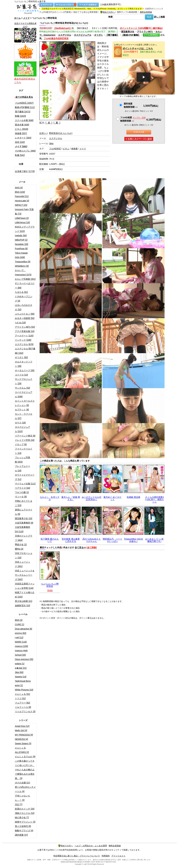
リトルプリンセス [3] (25, 711)
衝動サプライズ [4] (24, 831)
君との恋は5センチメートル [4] (25, 789)
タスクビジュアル (83, 35)
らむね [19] (20, 323)
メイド (26, 18)
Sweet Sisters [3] (23, 743)
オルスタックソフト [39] (24, 364)
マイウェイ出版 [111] (25, 484)
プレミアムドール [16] (23, 468)
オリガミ (99, 35)
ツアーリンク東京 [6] (25, 436)
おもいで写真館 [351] (25, 279)
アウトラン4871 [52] (25, 327)
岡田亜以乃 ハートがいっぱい (112, 540)
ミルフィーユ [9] (23, 707)
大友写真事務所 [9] (24, 523)
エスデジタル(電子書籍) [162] (25, 351)
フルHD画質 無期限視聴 (133, 119)
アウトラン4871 (145, 32)
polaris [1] (20, 664)
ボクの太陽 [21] (22, 783)
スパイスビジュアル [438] (24, 394)
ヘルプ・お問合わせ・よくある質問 (91, 846)
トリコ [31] (20, 698)
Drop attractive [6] (24, 629)
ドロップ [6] (21, 444)
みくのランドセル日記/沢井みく (92, 498)
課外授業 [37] (21, 835)
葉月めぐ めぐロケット (112, 498)
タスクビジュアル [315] (23, 429)
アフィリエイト (118, 856)
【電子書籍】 (112, 35)
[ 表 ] (49, 123)
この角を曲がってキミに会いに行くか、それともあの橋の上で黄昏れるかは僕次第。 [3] (25, 770)
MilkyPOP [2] (21, 240)
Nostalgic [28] (22, 244)
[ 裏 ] (57, 123)
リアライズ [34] (22, 488)
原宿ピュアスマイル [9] (24, 512)
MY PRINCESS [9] (24, 735)
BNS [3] (19, 620)
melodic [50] (21, 235)
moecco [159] (21, 646)
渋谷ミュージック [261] (23, 564)
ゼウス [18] (20, 423)
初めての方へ (108, 12)
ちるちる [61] (21, 292)
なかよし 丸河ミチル (50, 498)
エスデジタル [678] (24, 344)
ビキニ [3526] (22, 129)
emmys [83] (21, 633)
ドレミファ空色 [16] (25, 440)
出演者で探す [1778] (25, 171)
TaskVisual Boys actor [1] (23, 683)
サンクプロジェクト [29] (24, 381)
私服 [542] (20, 155)
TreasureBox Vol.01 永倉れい (133, 540)
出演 (43, 133)
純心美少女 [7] (22, 817)
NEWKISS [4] (21, 739)
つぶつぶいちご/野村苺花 (50, 585)
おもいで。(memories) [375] (23, 272)
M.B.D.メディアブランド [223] (25, 229)
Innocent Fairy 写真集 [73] (24, 212)
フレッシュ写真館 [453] (23, 460)
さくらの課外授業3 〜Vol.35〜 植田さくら (154, 500)
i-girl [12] (19, 637)
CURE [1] (20, 624)
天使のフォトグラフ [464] (24, 538)
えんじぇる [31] (22, 694)
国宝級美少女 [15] (24, 518)
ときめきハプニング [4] (24, 299)
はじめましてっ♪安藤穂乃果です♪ (154, 540)
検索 (110, 17)
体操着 (74, 149)
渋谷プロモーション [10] (24, 555)
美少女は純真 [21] (24, 601)
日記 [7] (19, 804)
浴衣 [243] (20, 142)
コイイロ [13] (21, 375)
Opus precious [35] (24, 659)
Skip (51, 143)
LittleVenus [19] (22, 222)
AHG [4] (19, 188)
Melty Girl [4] (21, 730)
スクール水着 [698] (24, 120)
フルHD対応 (55, 149)
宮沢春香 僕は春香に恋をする (71, 540)
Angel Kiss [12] (22, 726)
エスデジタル (65, 35)
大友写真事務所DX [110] (23, 529)
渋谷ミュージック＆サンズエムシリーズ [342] (25, 575)
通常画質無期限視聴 (131, 105)
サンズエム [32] (22, 388)
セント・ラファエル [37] (24, 416)
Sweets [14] (21, 677)
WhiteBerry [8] (22, 266)
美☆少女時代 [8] (23, 826)
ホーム (17, 18)
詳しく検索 (159, 17)
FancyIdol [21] (22, 196)
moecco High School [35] (21, 653)
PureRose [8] (21, 249)
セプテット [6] (22, 410)
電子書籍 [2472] (23, 112)
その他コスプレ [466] (25, 151)
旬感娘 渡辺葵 (133, 497)
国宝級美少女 (128, 32)
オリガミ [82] (21, 357)
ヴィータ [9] (21, 497)
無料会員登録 (146, 12)
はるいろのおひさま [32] (24, 307)
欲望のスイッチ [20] (25, 809)
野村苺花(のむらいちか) (61, 133)
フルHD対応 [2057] (24, 103)
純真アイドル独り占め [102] (25, 595)
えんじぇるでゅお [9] (25, 757)
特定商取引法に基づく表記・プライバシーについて (77, 856)
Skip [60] (19, 672)
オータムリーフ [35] (25, 370)
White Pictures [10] (24, 690)
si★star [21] (21, 668)
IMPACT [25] (21, 205)
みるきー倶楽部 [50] (25, 318)
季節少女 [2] (21, 545)
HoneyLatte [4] (22, 201)
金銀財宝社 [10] (22, 605)
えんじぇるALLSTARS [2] (22, 750)
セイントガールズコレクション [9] (25, 403)
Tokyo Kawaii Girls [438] (21, 255)
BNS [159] (20, 192)
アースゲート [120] (24, 336)
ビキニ (66, 149)
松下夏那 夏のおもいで (50, 540)
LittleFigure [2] (22, 218)
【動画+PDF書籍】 (131, 35)
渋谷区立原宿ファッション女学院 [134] (25, 586)
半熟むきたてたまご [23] (24, 503)
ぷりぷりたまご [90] (25, 314)
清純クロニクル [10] (25, 813)
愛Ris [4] (19, 549)
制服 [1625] (20, 116)
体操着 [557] (21, 133)
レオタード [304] (23, 138)
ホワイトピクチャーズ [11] (25, 477)
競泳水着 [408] (22, 125)
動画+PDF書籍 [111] (25, 107)
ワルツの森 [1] (22, 492)
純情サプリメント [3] (25, 822)
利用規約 (106, 856)
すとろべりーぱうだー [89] (25, 286)
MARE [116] (21, 642)
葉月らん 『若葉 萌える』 (71, 498)
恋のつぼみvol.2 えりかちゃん (92, 540)
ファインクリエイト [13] (24, 451)
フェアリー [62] (22, 703)
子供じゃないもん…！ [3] (23, 798)
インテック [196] (23, 340)
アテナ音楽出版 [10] (25, 331)
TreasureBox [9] (23, 262)
